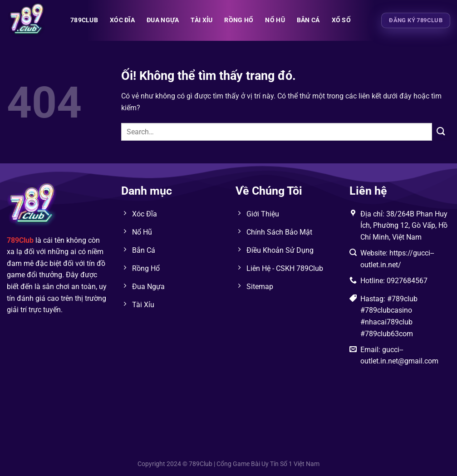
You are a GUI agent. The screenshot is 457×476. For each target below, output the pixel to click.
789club (84, 20)
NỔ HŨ (275, 20)
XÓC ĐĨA (122, 20)
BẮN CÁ (308, 20)
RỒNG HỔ (239, 20)
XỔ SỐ (341, 20)
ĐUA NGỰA (163, 20)
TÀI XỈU (201, 20)
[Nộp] (441, 132)
